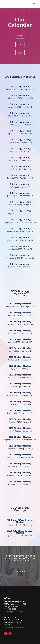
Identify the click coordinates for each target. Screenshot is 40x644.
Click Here (20, 571)
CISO (20, 44)
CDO (20, 53)
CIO (20, 36)
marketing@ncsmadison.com (16, 612)
